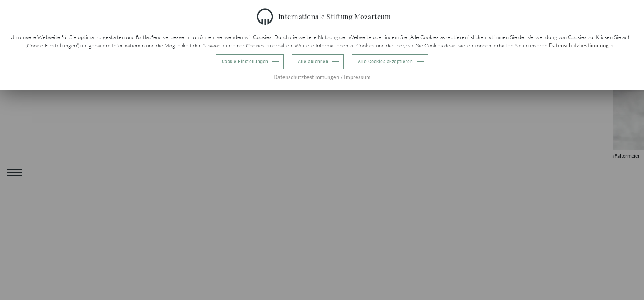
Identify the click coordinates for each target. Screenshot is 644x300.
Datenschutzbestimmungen (582, 45)
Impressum (357, 77)
